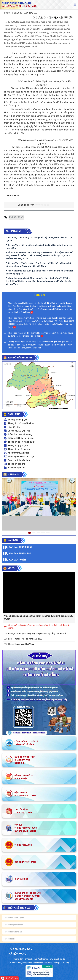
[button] (6, 507)
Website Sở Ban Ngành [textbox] (15, 918)
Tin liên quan (14, 231)
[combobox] (39, 918)
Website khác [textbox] (11, 939)
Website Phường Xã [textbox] (13, 932)
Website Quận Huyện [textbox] (14, 925)
